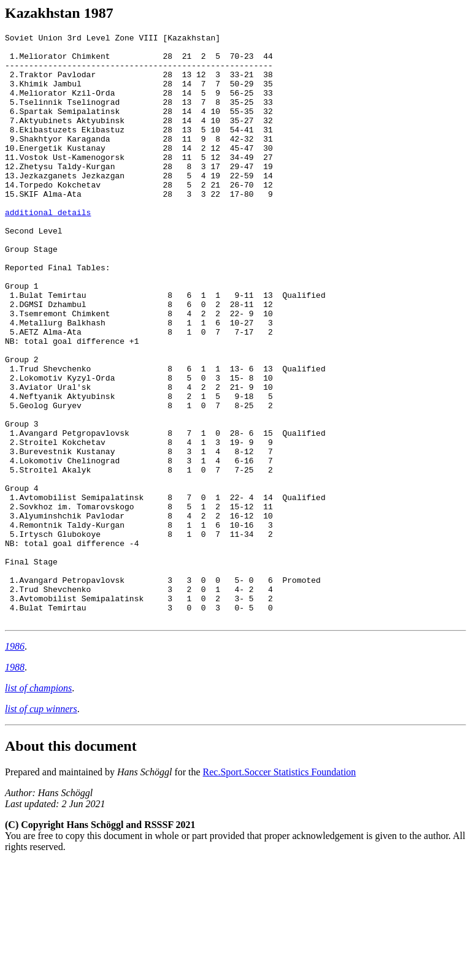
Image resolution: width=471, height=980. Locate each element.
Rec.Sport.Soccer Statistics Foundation (280, 890)
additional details (48, 249)
